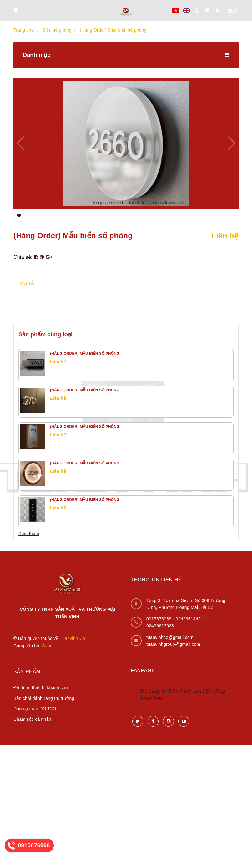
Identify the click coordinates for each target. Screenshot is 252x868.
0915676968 (160, 619)
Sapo (47, 646)
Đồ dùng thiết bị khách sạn (41, 688)
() (233, 10)
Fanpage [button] (143, 671)
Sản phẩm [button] (27, 672)
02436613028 (160, 626)
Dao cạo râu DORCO (35, 709)
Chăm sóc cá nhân (32, 719)
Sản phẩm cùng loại (45, 334)
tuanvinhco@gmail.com (170, 637)
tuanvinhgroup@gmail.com (173, 644)
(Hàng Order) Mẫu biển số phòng (85, 354)
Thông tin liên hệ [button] (156, 580)
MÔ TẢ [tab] (27, 283)
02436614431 (190, 619)
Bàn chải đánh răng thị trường (44, 698)
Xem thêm (29, 534)
